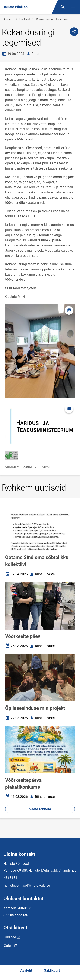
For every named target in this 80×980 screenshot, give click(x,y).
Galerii (9, 946)
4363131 (11, 878)
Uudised (25, 19)
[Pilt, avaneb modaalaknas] (40, 426)
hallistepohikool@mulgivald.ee (27, 885)
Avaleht (8, 19)
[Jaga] (74, 32)
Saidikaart (52, 970)
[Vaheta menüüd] (73, 7)
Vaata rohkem (40, 809)
